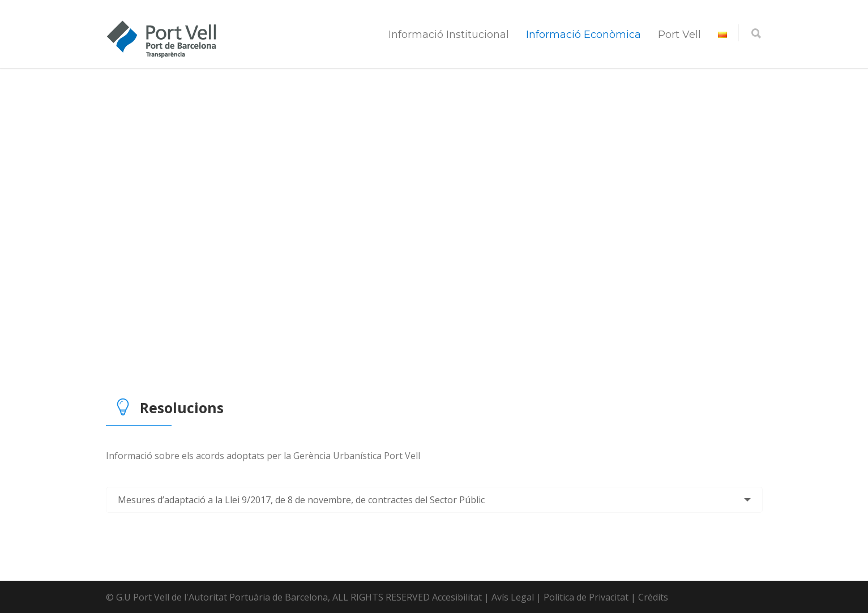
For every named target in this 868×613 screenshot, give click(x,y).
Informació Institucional (449, 35)
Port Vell (679, 35)
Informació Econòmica (583, 35)
